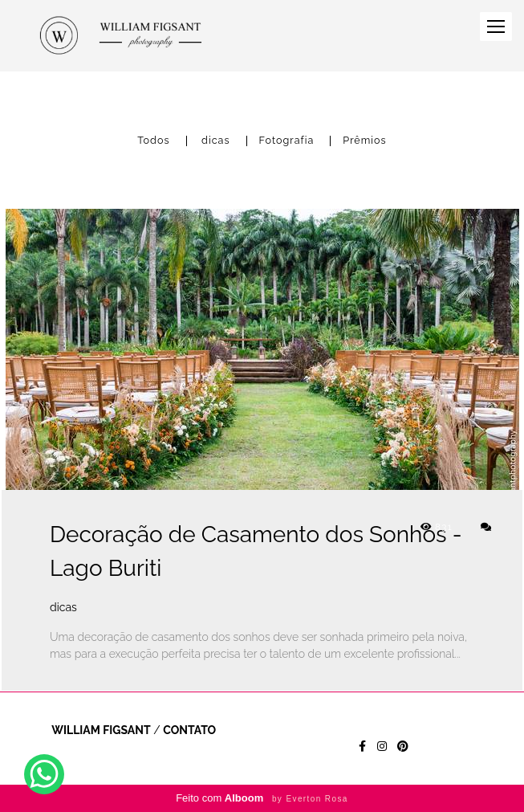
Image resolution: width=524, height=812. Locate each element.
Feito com (262, 798)
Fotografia (287, 141)
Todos (153, 141)
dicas (215, 141)
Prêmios (364, 141)
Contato (189, 730)
